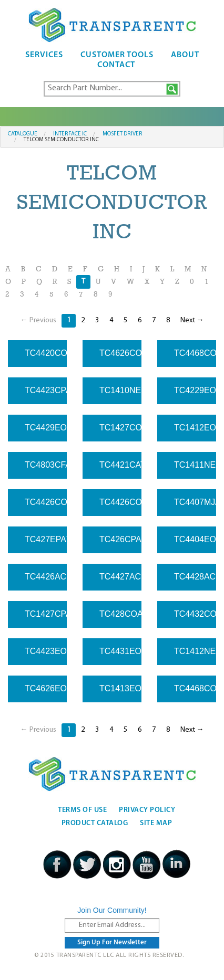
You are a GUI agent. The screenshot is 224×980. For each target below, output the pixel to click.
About (185, 55)
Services (44, 55)
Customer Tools (117, 55)
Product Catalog (95, 823)
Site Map (156, 823)
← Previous (38, 320)
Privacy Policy (147, 810)
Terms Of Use (82, 810)
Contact (116, 65)
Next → (192, 320)
